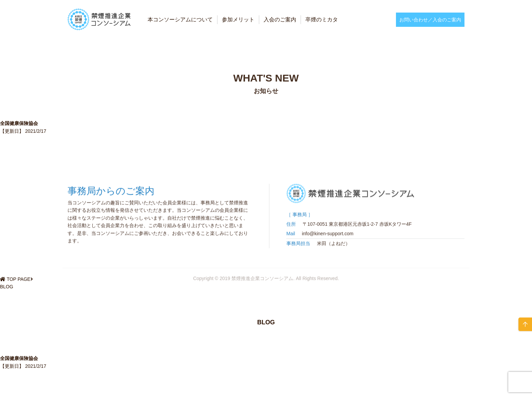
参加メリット (238, 20)
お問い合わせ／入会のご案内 (430, 20)
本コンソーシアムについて (180, 20)
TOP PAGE (19, 279)
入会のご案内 (280, 20)
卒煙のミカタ (322, 20)
